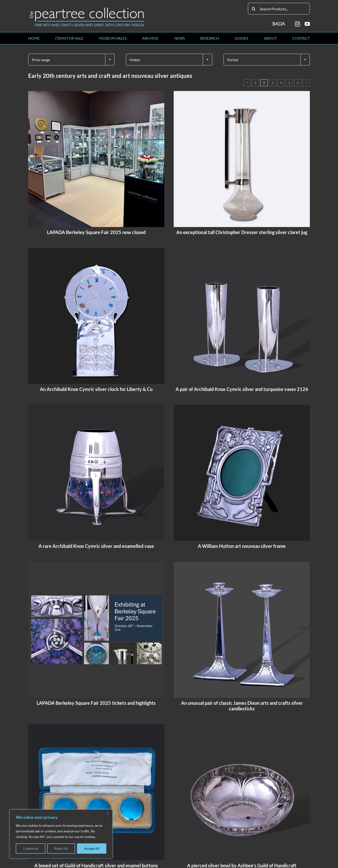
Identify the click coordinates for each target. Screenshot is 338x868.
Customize (31, 848)
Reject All (61, 848)
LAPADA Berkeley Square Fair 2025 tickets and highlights (96, 703)
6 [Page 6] (298, 83)
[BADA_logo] (279, 22)
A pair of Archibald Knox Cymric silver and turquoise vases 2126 (242, 389)
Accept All (92, 848)
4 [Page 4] (281, 83)
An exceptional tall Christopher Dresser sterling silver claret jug (242, 232)
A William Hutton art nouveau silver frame (242, 546)
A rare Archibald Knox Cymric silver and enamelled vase (96, 546)
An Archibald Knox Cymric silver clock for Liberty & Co (96, 389)
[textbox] (71, 60)
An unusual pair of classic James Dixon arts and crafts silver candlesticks (242, 706)
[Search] (254, 9)
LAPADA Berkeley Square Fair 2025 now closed (96, 232)
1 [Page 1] (256, 83)
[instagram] (297, 24)
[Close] (108, 813)
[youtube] (307, 24)
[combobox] (71, 60)
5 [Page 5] (289, 83)
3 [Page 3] (273, 83)
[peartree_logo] (87, 9)
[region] (61, 834)
